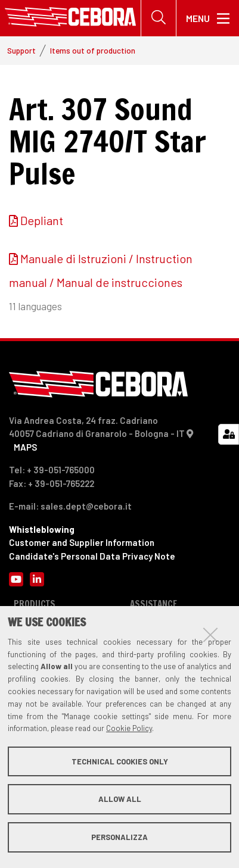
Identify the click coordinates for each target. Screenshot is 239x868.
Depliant (42, 220)
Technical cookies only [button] (120, 761)
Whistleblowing (42, 529)
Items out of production (93, 50)
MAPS (25, 447)
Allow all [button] (120, 799)
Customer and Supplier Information (82, 542)
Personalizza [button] (119, 837)
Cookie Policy (129, 728)
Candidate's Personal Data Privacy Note (92, 556)
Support (21, 50)
